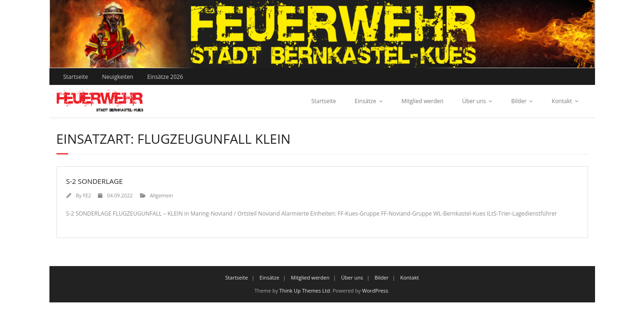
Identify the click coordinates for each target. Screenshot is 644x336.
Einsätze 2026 (165, 77)
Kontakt (562, 101)
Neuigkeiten (118, 77)
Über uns (474, 101)
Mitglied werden (422, 101)
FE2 (87, 195)
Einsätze (366, 101)
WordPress (375, 290)
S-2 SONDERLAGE (95, 181)
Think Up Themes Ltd (305, 290)
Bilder (519, 101)
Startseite (76, 77)
